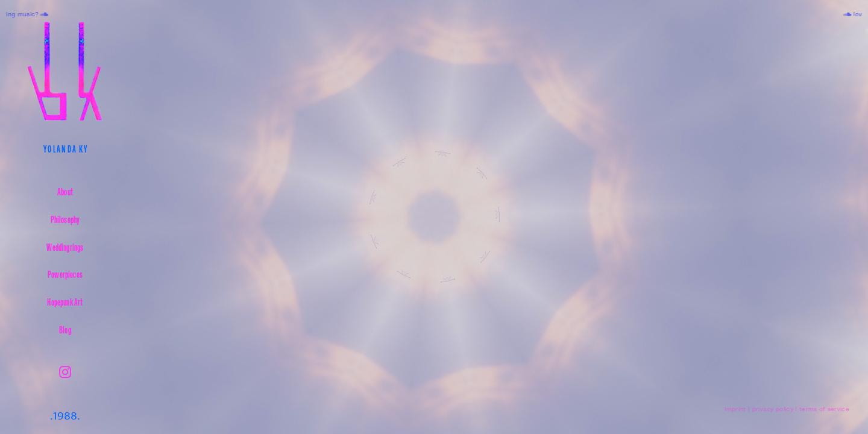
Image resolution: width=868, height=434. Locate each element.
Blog (65, 329)
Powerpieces (65, 274)
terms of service (824, 409)
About (65, 191)
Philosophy (65, 219)
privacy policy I (775, 409)
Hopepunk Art (65, 302)
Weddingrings (65, 247)
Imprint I (737, 409)
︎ (65, 372)
